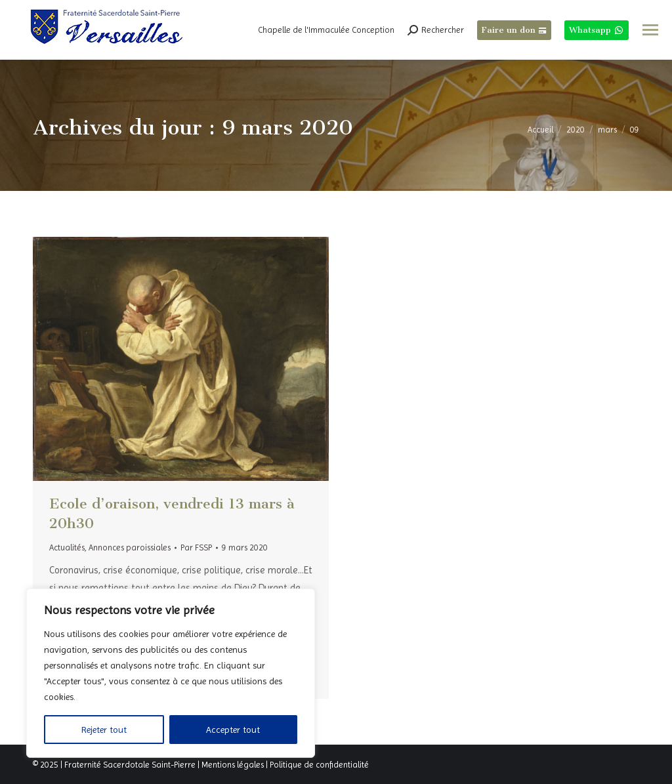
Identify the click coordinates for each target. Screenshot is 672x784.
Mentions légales (233, 765)
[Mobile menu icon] (650, 30)
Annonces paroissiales (130, 547)
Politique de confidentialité (319, 765)
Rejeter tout (104, 730)
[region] (171, 673)
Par (196, 547)
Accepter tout (233, 730)
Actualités (67, 547)
